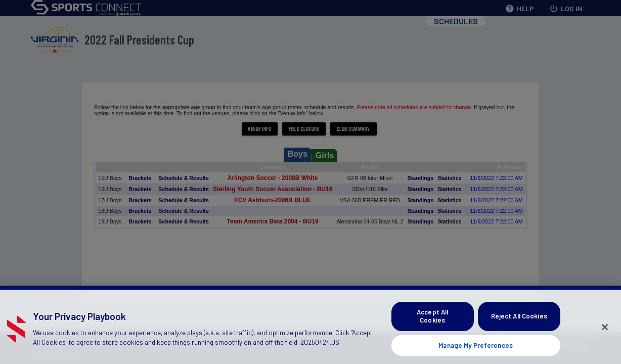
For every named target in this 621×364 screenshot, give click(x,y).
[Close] (605, 332)
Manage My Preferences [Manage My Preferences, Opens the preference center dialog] (476, 350)
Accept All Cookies (432, 321)
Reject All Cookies (519, 321)
